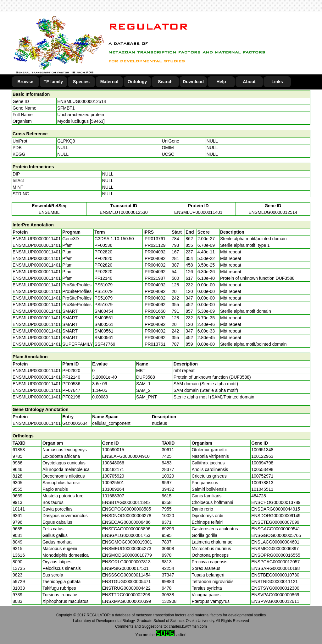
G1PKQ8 (66, 141)
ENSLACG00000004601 (275, 542)
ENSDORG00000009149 (276, 516)
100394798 (262, 463)
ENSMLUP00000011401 (198, 212)
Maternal (109, 82)
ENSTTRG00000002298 (126, 595)
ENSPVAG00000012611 (275, 601)
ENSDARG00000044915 (276, 509)
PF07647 (71, 390)
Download (193, 82)
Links (277, 82)
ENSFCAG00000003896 (126, 529)
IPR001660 (154, 311)
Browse (25, 82)
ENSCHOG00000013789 (276, 502)
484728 (259, 496)
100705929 (113, 476)
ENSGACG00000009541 (276, 529)
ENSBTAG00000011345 (126, 502)
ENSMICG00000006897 (275, 549)
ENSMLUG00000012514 (82, 101)
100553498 (262, 469)
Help (221, 82)
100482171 (113, 469)
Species (81, 82)
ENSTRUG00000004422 (126, 588)
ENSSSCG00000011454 (126, 575)
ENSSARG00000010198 (275, 568)
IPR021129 (154, 245)
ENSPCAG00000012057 (275, 562)
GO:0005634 (75, 423)
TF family (53, 82)
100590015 (113, 450)
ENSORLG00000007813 (126, 562)
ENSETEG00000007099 (275, 522)
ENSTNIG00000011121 (275, 582)
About (249, 82)
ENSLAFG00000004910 (126, 456)
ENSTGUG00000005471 (127, 582)
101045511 (262, 489)
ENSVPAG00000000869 (275, 595)
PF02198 (71, 397)
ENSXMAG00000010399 (127, 601)
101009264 (113, 489)
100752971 (262, 476)
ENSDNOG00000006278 (127, 516)
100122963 (262, 456)
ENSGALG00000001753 (126, 535)
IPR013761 (154, 239)
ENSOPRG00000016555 (276, 555)
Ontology (137, 82)
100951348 (262, 450)
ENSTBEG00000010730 (275, 575)
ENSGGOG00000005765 (276, 535)
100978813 (262, 483)
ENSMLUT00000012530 (124, 212)
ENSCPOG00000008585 (127, 509)
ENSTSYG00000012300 (275, 588)
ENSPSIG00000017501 (125, 568)
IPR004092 (154, 252)
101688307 (113, 496)
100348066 (113, 463)
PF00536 (71, 384)
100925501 (113, 483)
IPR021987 (154, 278)
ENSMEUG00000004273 (127, 549)
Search (165, 82)
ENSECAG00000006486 (126, 522)
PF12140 (71, 377)
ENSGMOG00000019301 (127, 542)
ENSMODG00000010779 (127, 555)
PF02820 (71, 371)
